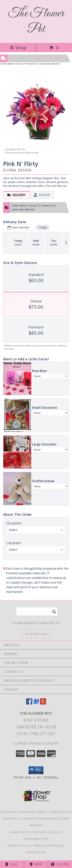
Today (43, 227)
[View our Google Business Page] (36, 703)
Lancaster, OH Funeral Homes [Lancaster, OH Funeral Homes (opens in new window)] (24, 812)
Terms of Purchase (48, 846)
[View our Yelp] (43, 703)
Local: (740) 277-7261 (36, 734)
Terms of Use (36, 852)
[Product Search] (37, 611)
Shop (18, 47)
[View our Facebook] (29, 703)
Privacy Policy (19, 846)
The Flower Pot (36, 21)
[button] (36, 770)
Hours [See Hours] (60, 864)
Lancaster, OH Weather (28, 832)
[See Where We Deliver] (36, 634)
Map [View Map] (36, 864)
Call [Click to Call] (12, 864)
